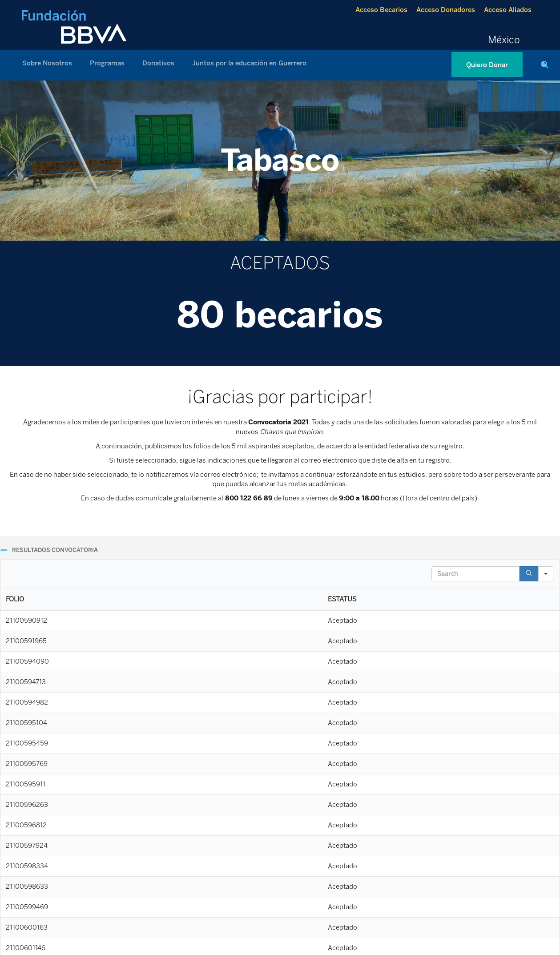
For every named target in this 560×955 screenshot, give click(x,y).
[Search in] (546, 574)
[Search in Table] (475, 574)
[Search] (529, 574)
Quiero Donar (487, 65)
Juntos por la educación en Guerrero (249, 63)
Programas (107, 63)
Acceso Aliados (508, 10)
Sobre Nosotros (47, 63)
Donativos (158, 63)
